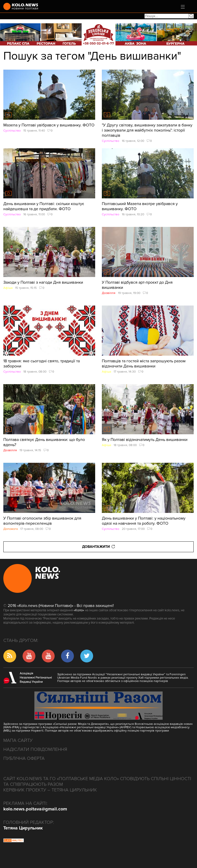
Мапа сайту (18, 740)
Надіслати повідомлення (35, 749)
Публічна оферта (24, 758)
